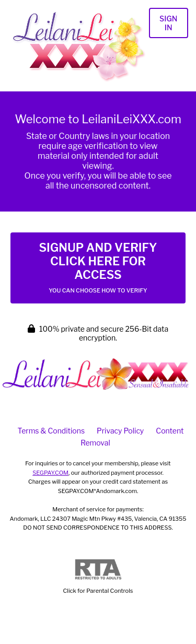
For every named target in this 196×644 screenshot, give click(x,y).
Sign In (168, 23)
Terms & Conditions (51, 431)
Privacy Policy (120, 431)
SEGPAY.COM (50, 473)
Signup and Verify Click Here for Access (98, 267)
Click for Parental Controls (98, 577)
